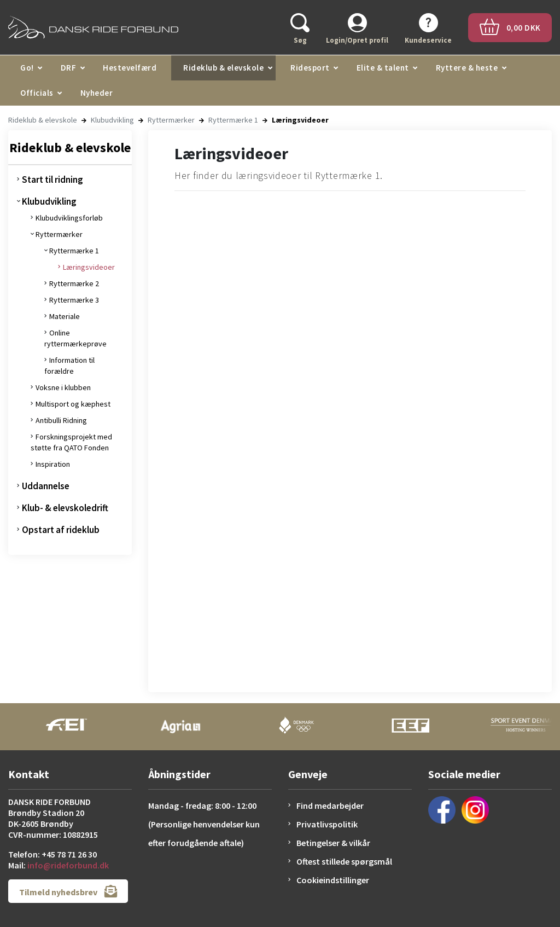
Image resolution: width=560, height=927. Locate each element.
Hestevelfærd (130, 68)
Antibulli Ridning (61, 420)
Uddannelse (46, 486)
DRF (69, 68)
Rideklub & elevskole (223, 68)
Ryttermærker (171, 120)
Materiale (65, 316)
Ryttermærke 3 (74, 300)
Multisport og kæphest (73, 404)
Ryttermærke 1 (233, 120)
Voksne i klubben (63, 387)
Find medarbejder (330, 806)
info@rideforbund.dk (68, 865)
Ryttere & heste (467, 68)
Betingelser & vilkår (333, 843)
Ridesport (310, 68)
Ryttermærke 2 (74, 283)
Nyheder (97, 93)
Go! (27, 68)
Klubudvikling (112, 120)
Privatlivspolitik (327, 824)
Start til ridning (52, 179)
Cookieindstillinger (333, 880)
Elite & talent (383, 68)
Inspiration (53, 464)
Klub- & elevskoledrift (65, 508)
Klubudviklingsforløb (69, 218)
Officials (37, 93)
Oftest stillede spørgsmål (344, 861)
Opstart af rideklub (61, 530)
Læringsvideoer (89, 267)
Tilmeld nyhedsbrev (68, 891)
